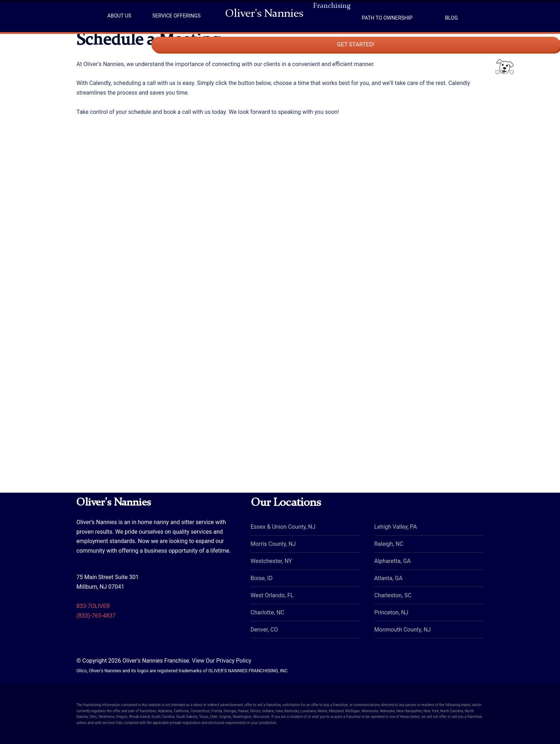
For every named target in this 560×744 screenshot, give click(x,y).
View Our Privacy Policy (221, 661)
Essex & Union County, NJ (283, 527)
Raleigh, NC (389, 544)
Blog (451, 18)
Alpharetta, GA (392, 561)
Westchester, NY (271, 561)
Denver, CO (264, 630)
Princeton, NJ (391, 612)
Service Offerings (176, 16)
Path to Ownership (387, 18)
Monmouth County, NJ (402, 630)
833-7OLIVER (93, 606)
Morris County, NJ (273, 544)
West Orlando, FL (272, 595)
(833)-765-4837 (96, 616)
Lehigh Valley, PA (396, 527)
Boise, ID (262, 578)
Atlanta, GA (388, 578)
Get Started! (524, 81)
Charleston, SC (393, 595)
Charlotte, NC (267, 612)
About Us (119, 16)
